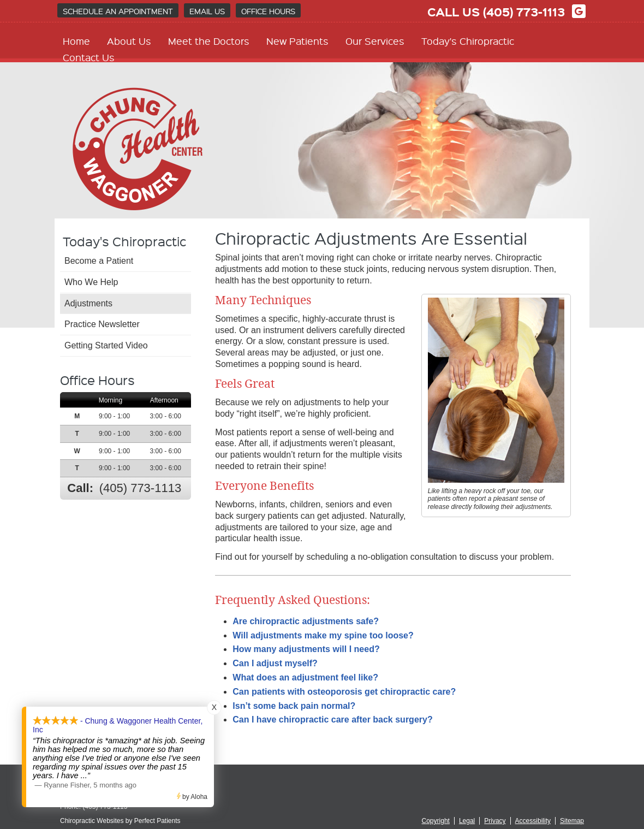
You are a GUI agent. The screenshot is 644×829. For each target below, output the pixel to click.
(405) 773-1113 (524, 11)
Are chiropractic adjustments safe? (306, 621)
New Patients (297, 41)
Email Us (207, 11)
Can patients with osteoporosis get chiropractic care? (344, 692)
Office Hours (268, 11)
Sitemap (572, 821)
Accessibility (533, 821)
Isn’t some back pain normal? (294, 706)
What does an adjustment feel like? (305, 677)
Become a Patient (99, 261)
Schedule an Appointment (118, 11)
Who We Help (91, 282)
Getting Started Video (106, 345)
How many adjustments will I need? (306, 649)
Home (76, 41)
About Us (129, 41)
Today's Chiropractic (468, 41)
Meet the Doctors (209, 41)
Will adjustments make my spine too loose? (323, 635)
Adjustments (88, 303)
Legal (467, 821)
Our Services (375, 41)
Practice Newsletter (102, 324)
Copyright (436, 821)
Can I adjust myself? (275, 663)
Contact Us (89, 57)
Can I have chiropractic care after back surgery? (332, 720)
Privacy (495, 821)
